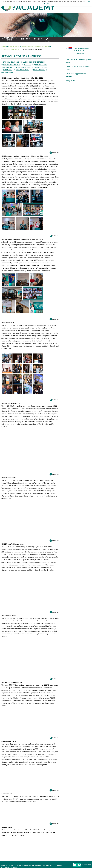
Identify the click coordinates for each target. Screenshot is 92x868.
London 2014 (8, 73)
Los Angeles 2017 (40, 67)
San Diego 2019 (41, 65)
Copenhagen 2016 (23, 70)
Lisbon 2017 (8, 70)
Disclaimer (86, 865)
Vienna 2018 (8, 67)
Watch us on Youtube (79, 865)
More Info (47, 4)
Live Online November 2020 (33, 62)
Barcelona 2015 (39, 70)
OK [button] (89, 1)
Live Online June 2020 (11, 65)
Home (28, 7)
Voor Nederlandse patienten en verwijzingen (81, 51)
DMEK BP (38, 39)
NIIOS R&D (25, 39)
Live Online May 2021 (11, 62)
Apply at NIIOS (71, 81)
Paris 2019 (28, 65)
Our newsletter (70, 865)
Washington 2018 (23, 67)
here (45, 765)
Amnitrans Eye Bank (9, 39)
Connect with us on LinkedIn (75, 865)
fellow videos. (42, 187)
